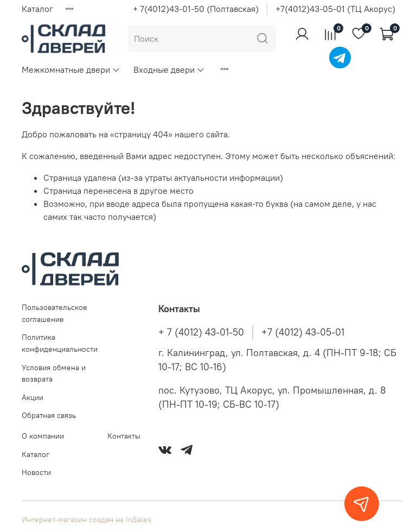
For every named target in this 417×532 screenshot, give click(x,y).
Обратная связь (49, 415)
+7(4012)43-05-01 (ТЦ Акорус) (335, 9)
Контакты (124, 436)
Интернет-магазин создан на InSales (86, 520)
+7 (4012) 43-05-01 (303, 332)
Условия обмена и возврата (54, 373)
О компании (43, 436)
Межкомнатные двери (71, 69)
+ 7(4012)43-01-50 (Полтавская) (196, 9)
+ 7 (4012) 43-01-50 (201, 332)
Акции (33, 397)
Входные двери (169, 69)
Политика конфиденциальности (60, 343)
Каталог (37, 9)
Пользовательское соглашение (54, 313)
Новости (36, 472)
